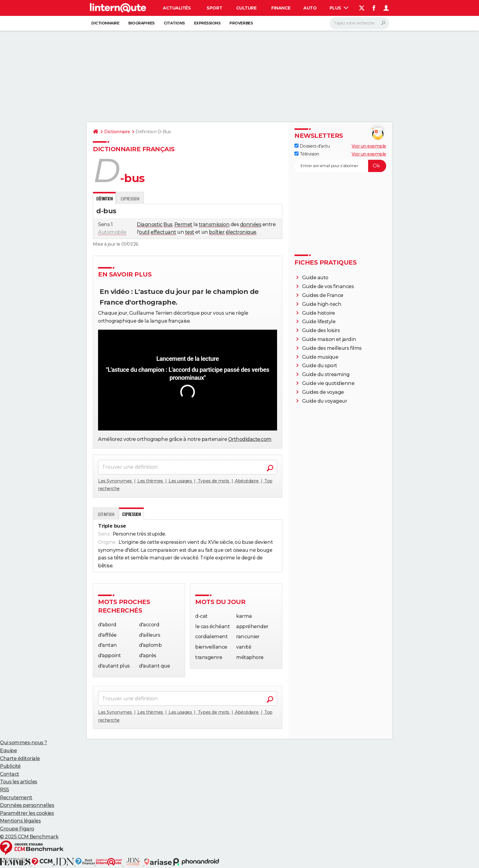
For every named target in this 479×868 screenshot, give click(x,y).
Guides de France (323, 295)
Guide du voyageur (325, 401)
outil (144, 232)
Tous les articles (19, 782)
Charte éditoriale (20, 758)
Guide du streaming (326, 374)
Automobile (112, 232)
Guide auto (315, 278)
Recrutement (16, 798)
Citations (174, 23)
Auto (310, 8)
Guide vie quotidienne (328, 383)
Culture (246, 8)
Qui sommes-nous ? (24, 743)
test (190, 232)
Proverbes (241, 23)
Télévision (307, 154)
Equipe (8, 751)
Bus (168, 224)
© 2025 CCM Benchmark (29, 837)
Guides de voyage (323, 392)
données (251, 224)
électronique (241, 232)
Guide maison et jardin (329, 339)
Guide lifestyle (319, 322)
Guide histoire (319, 313)
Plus (339, 8)
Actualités (177, 8)
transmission (214, 224)
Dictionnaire (105, 23)
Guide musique (320, 357)
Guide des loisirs (321, 330)
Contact (10, 774)
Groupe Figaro (17, 829)
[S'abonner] (340, 166)
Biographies (141, 23)
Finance (281, 8)
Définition (106, 514)
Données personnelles (27, 805)
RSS (5, 790)
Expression (130, 198)
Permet (183, 224)
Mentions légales (20, 821)
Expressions (207, 23)
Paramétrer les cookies (27, 813)
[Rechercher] (359, 23)
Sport (214, 8)
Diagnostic (150, 224)
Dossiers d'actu (312, 146)
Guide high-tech (322, 304)
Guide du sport (320, 366)
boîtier (217, 232)
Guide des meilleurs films (332, 348)
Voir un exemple (369, 146)
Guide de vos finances (328, 286)
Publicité (10, 766)
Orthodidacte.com (250, 439)
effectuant (163, 232)
